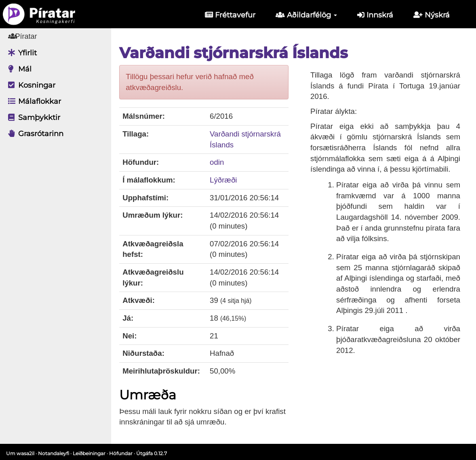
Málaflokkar (33, 101)
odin (222, 162)
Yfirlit (20, 53)
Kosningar (30, 85)
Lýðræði (229, 180)
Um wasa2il (20, 453)
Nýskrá (432, 15)
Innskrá (375, 15)
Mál (18, 69)
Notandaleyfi (54, 453)
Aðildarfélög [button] (306, 15)
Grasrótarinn (34, 134)
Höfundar (121, 453)
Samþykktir (32, 118)
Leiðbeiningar (89, 453)
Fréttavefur (230, 15)
